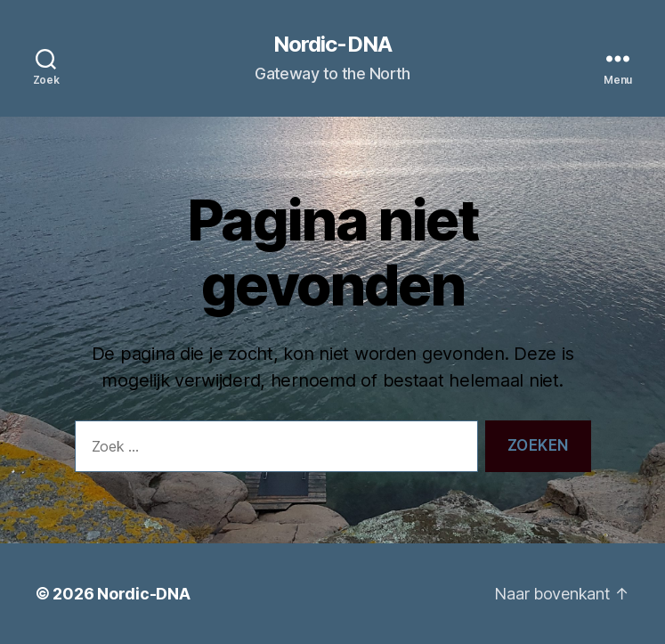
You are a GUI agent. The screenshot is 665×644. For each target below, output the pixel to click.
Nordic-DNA (332, 45)
